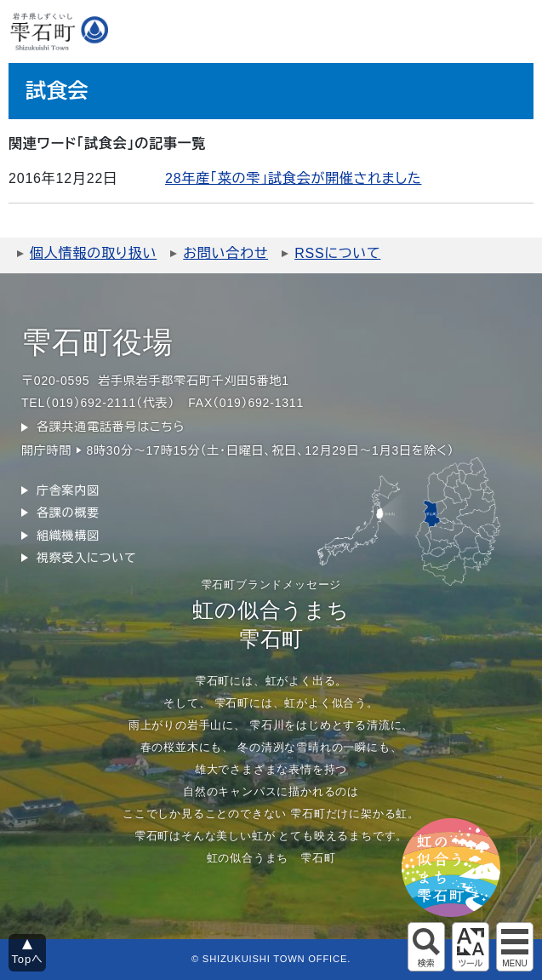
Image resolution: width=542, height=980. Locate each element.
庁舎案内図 (68, 490)
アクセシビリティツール (471, 947)
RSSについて (337, 253)
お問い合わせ (225, 253)
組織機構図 (68, 536)
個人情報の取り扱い (93, 253)
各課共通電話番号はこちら (111, 427)
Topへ (28, 959)
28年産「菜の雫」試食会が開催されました (293, 178)
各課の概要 (68, 513)
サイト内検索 (426, 947)
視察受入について (86, 558)
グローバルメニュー (515, 947)
